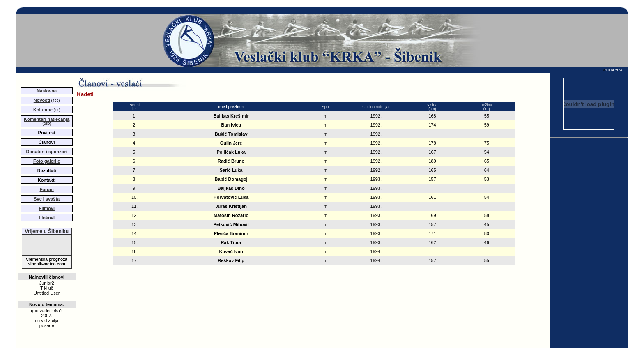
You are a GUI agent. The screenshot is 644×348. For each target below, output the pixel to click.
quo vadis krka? (47, 311)
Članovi (47, 142)
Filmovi (47, 208)
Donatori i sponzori (47, 152)
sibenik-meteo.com (47, 264)
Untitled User (47, 293)
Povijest (47, 133)
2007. (47, 316)
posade (47, 325)
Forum (47, 189)
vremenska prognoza (47, 259)
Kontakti (47, 180)
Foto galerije (47, 161)
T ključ (47, 288)
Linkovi (47, 218)
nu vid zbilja (47, 320)
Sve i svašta (47, 199)
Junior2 (47, 283)
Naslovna (47, 91)
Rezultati (47, 171)
